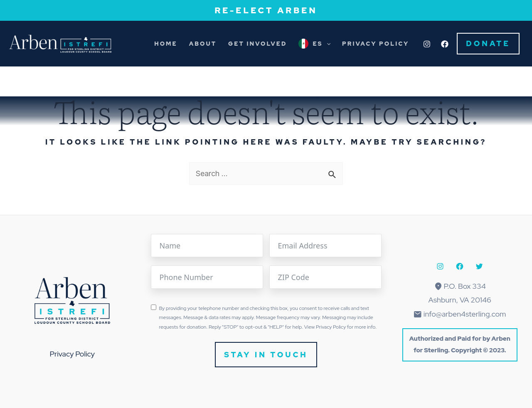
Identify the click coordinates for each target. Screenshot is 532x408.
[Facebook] (445, 44)
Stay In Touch (266, 355)
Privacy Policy (376, 44)
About (203, 44)
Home (166, 44)
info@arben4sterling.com (465, 314)
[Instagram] (427, 44)
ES (321, 44)
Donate (488, 43)
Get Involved (257, 44)
